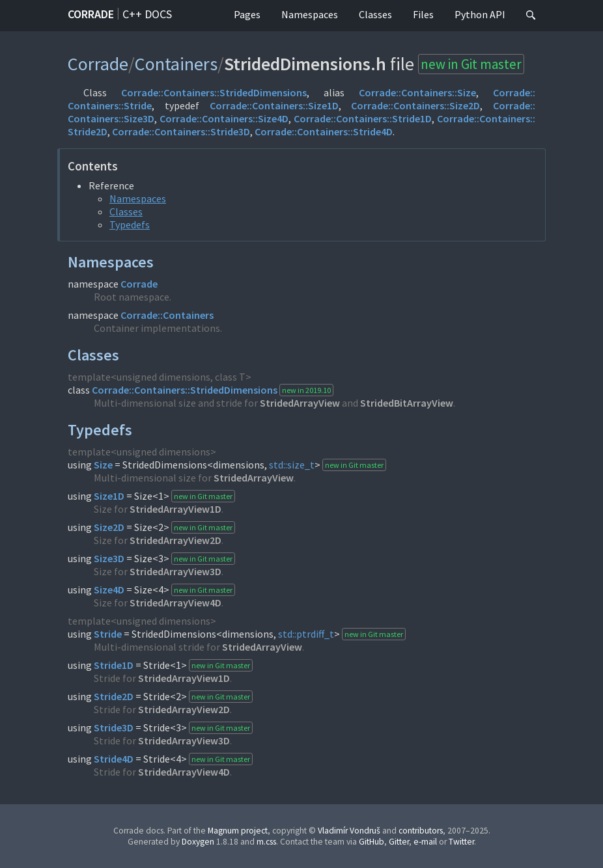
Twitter (461, 842)
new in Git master (471, 64)
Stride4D (114, 759)
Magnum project (238, 831)
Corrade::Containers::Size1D (274, 105)
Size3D (109, 558)
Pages (247, 14)
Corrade (91, 14)
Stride (108, 634)
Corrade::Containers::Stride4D (324, 131)
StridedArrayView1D (175, 509)
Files (423, 14)
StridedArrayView (300, 403)
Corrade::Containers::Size (417, 92)
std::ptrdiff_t (306, 634)
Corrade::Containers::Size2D (415, 105)
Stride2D (114, 696)
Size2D (109, 527)
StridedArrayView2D (175, 540)
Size (103, 465)
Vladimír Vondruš (349, 831)
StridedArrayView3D (175, 571)
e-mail (425, 842)
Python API (480, 14)
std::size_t (292, 465)
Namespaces (310, 14)
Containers (176, 64)
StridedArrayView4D (175, 603)
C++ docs (147, 14)
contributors (421, 831)
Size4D (109, 590)
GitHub (372, 842)
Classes (375, 14)
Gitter (399, 842)
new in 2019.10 (306, 390)
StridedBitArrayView (407, 403)
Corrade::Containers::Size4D (224, 118)
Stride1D (114, 665)
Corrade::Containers (167, 315)
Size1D (109, 496)
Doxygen (198, 842)
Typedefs (130, 224)
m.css (266, 842)
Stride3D (114, 727)
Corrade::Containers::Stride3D (181, 131)
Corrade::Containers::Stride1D (363, 118)
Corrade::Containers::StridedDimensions (214, 92)
